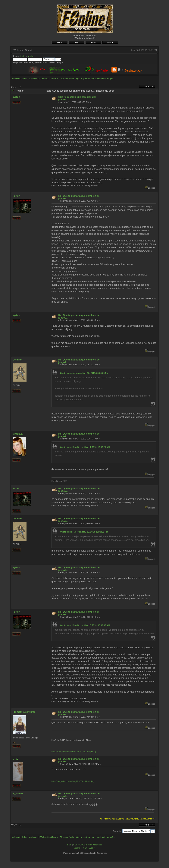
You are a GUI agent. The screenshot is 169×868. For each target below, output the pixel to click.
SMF (69, 845)
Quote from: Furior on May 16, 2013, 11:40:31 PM (84, 532)
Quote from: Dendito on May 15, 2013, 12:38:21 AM (85, 447)
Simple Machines (94, 845)
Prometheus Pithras (24, 712)
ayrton (16, 97)
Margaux (18, 434)
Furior (16, 196)
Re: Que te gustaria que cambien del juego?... (79, 197)
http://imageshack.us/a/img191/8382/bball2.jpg (73, 781)
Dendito (17, 360)
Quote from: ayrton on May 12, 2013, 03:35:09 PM (84, 373)
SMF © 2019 (79, 845)
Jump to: (117, 831)
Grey (15, 759)
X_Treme (18, 793)
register (32, 56)
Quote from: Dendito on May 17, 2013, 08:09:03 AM (85, 625)
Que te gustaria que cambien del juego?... (77, 98)
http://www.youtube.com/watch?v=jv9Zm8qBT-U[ (74, 752)
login (23, 56)
